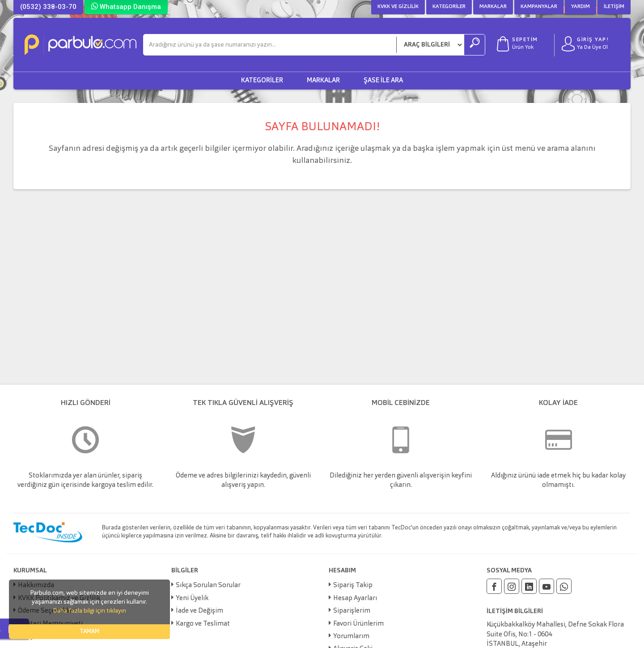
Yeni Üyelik (192, 599)
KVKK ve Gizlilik (398, 7)
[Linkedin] (529, 586)
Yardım (580, 7)
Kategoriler (449, 7)
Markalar (493, 7)
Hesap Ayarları (355, 599)
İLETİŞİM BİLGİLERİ (515, 611)
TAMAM (89, 632)
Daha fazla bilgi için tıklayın (89, 611)
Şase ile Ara (383, 81)
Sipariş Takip (353, 586)
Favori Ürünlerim (358, 624)
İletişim (614, 7)
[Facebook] (494, 586)
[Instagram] (512, 586)
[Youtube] (547, 586)
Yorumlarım (351, 637)
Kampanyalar (539, 7)
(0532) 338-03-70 (48, 7)
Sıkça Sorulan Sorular (208, 586)
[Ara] (270, 45)
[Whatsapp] (564, 586)
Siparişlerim (352, 611)
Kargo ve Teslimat (203, 624)
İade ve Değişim (199, 611)
